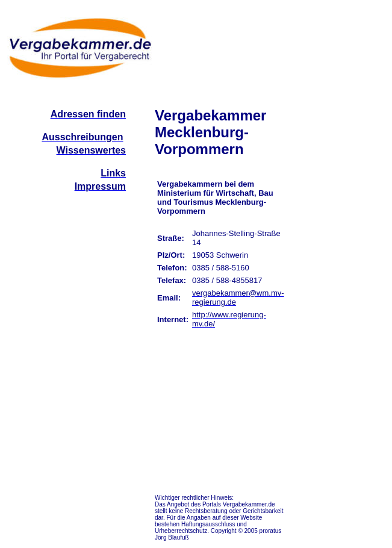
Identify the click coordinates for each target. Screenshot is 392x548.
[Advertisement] (340, 288)
